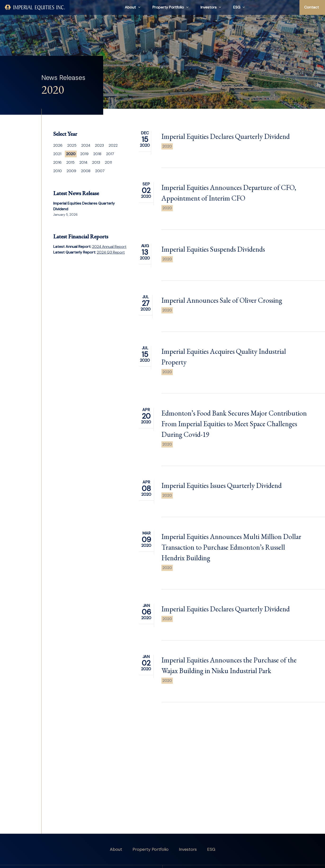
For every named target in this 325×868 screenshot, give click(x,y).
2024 (86, 145)
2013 (96, 162)
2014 (83, 162)
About (116, 849)
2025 (72, 145)
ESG (211, 849)
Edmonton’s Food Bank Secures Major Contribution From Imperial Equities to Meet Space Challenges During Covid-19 (234, 430)
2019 (84, 154)
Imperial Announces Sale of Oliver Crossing (222, 307)
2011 (108, 162)
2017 (110, 154)
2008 (86, 171)
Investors (188, 849)
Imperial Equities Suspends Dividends (213, 256)
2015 (70, 162)
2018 (97, 154)
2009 (71, 171)
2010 (58, 171)
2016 (57, 162)
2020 (167, 146)
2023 (99, 145)
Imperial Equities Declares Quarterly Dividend (226, 136)
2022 (113, 145)
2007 (100, 171)
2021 (57, 154)
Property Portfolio (151, 849)
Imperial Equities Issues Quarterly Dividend (222, 492)
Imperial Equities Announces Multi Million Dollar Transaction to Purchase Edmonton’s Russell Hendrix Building (231, 554)
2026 (58, 145)
